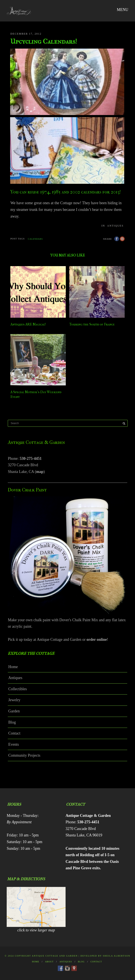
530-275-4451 (31, 459)
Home (13, 667)
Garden (14, 711)
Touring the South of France (92, 324)
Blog (12, 722)
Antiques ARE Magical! (28, 324)
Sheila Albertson (117, 956)
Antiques (115, 226)
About (49, 962)
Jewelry (14, 700)
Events (13, 744)
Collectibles (17, 689)
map (40, 472)
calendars (35, 239)
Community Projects (24, 755)
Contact (14, 733)
